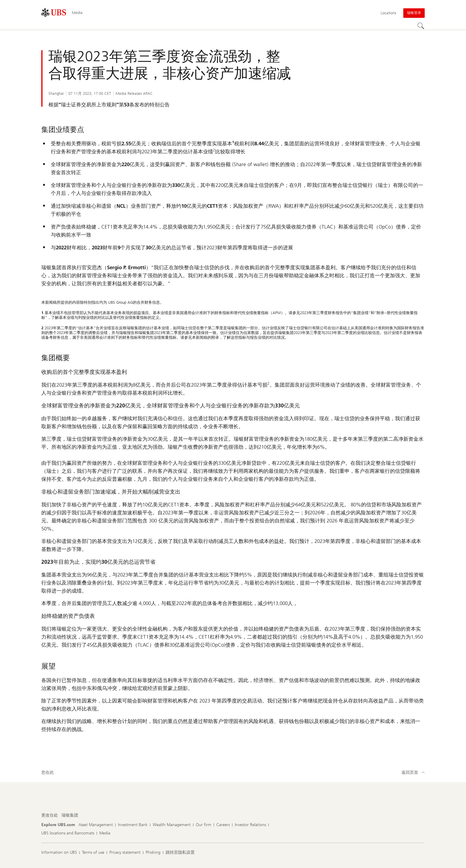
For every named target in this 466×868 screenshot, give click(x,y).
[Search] (421, 26)
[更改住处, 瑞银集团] (70, 815)
